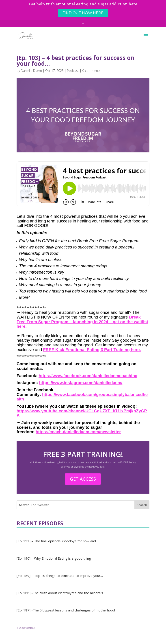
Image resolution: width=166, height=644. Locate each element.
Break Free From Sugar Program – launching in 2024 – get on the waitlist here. (82, 322)
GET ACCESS (83, 479)
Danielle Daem (31, 71)
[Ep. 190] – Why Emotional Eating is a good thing (54, 558)
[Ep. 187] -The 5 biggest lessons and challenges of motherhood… (67, 610)
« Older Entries (26, 628)
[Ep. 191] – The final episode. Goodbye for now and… (57, 541)
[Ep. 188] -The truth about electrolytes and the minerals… (61, 593)
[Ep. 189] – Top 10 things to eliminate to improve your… (60, 576)
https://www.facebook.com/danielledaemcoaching (88, 376)
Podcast (73, 71)
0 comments (91, 71)
